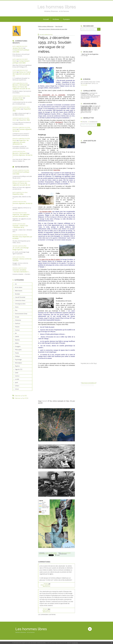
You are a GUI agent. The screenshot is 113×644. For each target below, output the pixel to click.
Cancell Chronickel (20, 297)
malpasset (68, 553)
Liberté (17, 337)
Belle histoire (19, 291)
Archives (56, 19)
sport (16, 382)
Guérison (18, 323)
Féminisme (18, 320)
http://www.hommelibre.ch (89, 383)
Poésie (17, 353)
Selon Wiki (57, 170)
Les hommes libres (56, 7)
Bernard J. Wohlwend (20, 85)
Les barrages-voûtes (45, 211)
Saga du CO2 (19, 369)
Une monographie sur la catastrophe (52, 95)
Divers (17, 307)
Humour (17, 330)
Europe (17, 317)
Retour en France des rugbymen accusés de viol (22, 74)
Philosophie (18, 350)
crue (47, 554)
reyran (51, 554)
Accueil (46, 19)
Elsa (16, 310)
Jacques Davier (18, 98)
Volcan (17, 389)
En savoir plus (75, 643)
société (17, 379)
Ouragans (18, 346)
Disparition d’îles (18, 100)
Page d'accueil (59, 26)
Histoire (17, 327)
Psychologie (18, 360)
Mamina (17, 340)
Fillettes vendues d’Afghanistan (46, 26)
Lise (49, 584)
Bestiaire (17, 294)
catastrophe (42, 554)
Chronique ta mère (20, 304)
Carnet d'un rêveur (20, 300)
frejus (63, 553)
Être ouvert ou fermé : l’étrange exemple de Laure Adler (53, 29)
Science (17, 376)
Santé (17, 373)
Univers (17, 386)
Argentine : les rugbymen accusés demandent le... (21, 142)
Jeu (16, 333)
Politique (17, 356)
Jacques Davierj (18, 48)
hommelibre (17, 109)
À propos (66, 19)
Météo (17, 343)
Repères (17, 366)
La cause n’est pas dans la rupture (50, 259)
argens (55, 554)
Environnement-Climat (21, 314)
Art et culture (19, 287)
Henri (14, 61)
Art (16, 284)
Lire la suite (84, 85)
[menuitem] (46, 19)
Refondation (18, 363)
